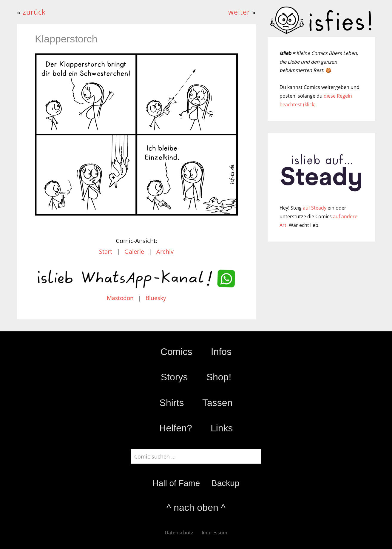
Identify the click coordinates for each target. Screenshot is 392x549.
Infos (221, 352)
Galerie (134, 252)
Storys (174, 377)
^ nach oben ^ (196, 508)
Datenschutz (179, 533)
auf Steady (315, 208)
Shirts (172, 403)
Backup (225, 483)
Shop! (219, 377)
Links (222, 428)
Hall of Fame (176, 483)
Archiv (165, 252)
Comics (176, 352)
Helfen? (175, 428)
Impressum (214, 533)
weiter (239, 12)
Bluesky (156, 298)
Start (106, 252)
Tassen (217, 403)
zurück (34, 12)
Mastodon (120, 298)
